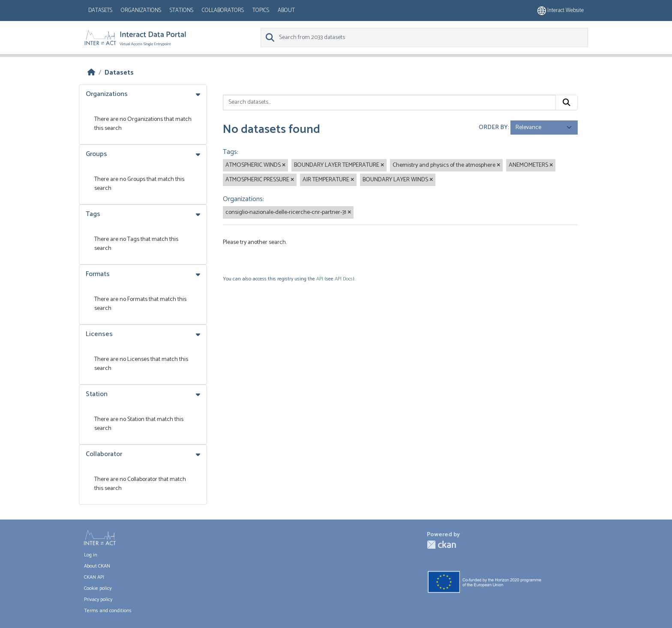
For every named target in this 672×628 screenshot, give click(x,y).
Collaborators (223, 11)
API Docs (344, 279)
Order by (493, 128)
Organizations (141, 11)
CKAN (441, 545)
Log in (91, 555)
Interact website (561, 11)
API (320, 279)
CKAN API (94, 577)
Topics (261, 11)
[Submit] (567, 102)
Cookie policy (98, 588)
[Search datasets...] (389, 102)
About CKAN (97, 566)
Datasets (100, 11)
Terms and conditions (108, 611)
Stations (181, 11)
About (286, 11)
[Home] (91, 73)
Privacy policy (98, 599)
